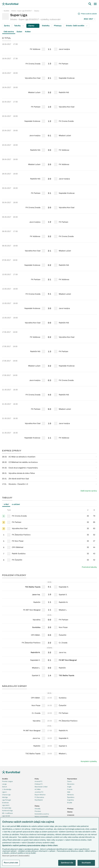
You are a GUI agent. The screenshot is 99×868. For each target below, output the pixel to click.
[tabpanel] (49, 536)
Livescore (71, 815)
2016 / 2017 (90, 19)
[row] (49, 48)
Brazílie (70, 803)
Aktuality (38, 809)
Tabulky (19, 26)
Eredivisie (5, 803)
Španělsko (71, 797)
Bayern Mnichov (40, 795)
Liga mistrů (6, 805)
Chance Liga (6, 795)
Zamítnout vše (67, 863)
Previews (38, 811)
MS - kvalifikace (7, 813)
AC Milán (38, 789)
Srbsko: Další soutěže (77, 26)
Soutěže (6, 11)
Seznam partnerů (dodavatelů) (16, 856)
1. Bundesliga (7, 789)
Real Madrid (39, 800)
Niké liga (5, 797)
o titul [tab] (6, 504)
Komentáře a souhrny (42, 814)
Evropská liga (7, 808)
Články (37, 806)
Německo (70, 795)
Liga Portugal (6, 800)
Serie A (5, 787)
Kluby (37, 779)
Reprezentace (72, 779)
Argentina (70, 800)
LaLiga (4, 784)
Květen (28, 32)
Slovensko (71, 784)
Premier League (7, 781)
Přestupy (58, 26)
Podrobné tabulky (89, 567)
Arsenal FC (38, 781)
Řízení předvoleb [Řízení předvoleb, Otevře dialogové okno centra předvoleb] (11, 863)
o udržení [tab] (16, 504)
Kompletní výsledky (89, 761)
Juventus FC (39, 792)
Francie (70, 789)
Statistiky (46, 26)
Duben (19, 32)
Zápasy (37, 11)
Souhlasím (86, 863)
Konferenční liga (7, 811)
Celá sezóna (9, 32)
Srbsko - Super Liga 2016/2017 (22, 11)
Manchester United (41, 787)
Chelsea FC (39, 784)
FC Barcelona (39, 797)
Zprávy (7, 26)
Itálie (69, 792)
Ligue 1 (4, 792)
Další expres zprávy (89, 491)
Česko (69, 781)
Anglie (69, 787)
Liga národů (6, 816)
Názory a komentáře (41, 817)
